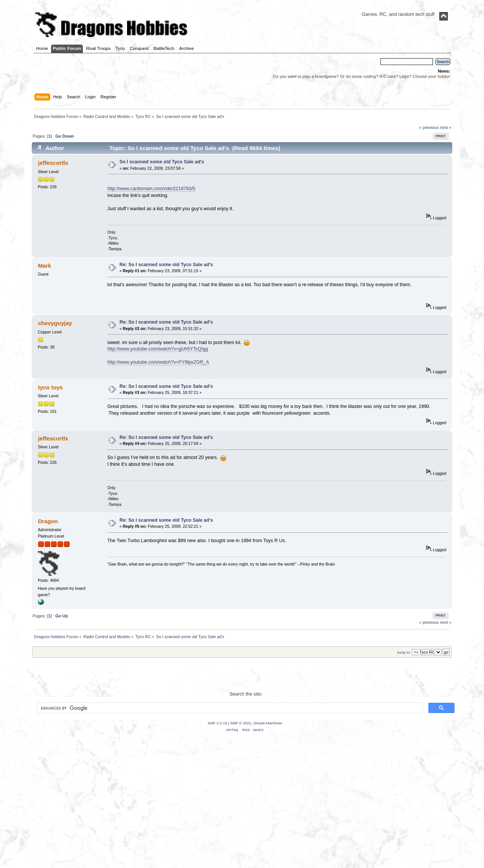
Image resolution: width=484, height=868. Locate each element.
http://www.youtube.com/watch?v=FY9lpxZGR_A (158, 362)
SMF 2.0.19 (217, 723)
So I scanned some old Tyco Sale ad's (162, 162)
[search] (229, 708)
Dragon (48, 521)
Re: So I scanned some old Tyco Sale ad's (166, 265)
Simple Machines (268, 723)
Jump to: (404, 652)
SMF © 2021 (241, 723)
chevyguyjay (55, 323)
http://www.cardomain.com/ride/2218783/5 (151, 189)
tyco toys (50, 387)
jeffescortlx (53, 163)
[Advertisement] (242, 809)
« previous (429, 127)
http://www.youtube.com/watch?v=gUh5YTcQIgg (158, 349)
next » (446, 127)
